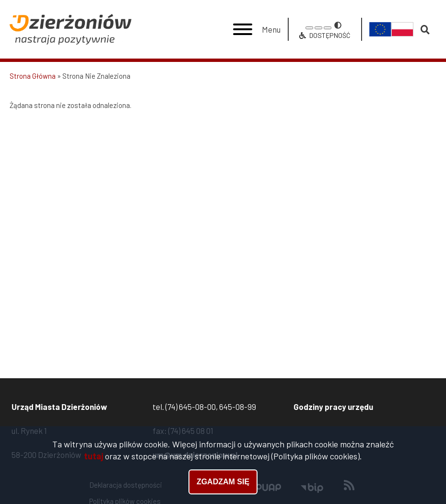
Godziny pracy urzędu (333, 407)
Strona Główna (33, 76)
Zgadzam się (223, 483)
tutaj (94, 457)
